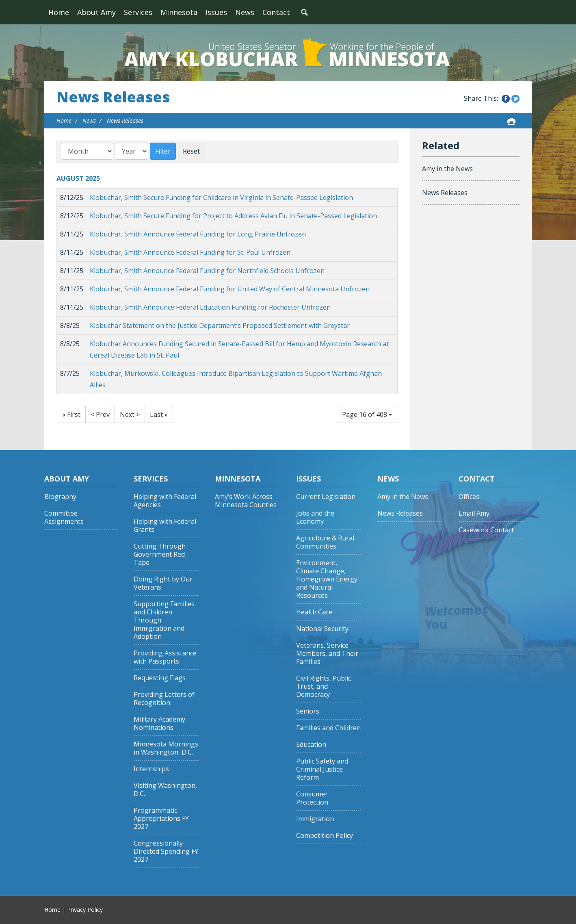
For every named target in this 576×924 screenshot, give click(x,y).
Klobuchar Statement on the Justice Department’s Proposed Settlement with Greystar (220, 325)
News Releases (113, 97)
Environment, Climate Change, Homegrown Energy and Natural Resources (327, 579)
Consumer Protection (312, 798)
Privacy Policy (85, 910)
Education (311, 745)
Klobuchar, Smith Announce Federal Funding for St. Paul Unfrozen (190, 252)
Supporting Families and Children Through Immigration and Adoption (164, 620)
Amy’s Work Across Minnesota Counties (246, 501)
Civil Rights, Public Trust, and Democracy (324, 686)
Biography (60, 497)
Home (59, 12)
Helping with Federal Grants (165, 526)
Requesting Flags (160, 678)
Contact (276, 12)
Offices (469, 497)
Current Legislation (326, 497)
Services (138, 12)
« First (71, 414)
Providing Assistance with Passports (165, 657)
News (245, 12)
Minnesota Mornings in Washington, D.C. (166, 748)
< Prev (100, 414)
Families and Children (328, 728)
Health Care (314, 612)
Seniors (308, 711)
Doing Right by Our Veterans (163, 583)
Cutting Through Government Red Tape (160, 554)
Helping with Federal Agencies (165, 501)
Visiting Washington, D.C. (165, 790)
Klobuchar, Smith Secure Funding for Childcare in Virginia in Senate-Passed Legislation (221, 197)
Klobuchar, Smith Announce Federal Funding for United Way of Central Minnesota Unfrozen (230, 289)
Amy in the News (447, 169)
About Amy (96, 12)
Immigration (315, 819)
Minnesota (179, 12)
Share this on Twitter (515, 99)
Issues (216, 12)
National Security (322, 629)
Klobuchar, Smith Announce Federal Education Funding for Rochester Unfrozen (210, 307)
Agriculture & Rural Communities (325, 542)
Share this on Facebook (506, 99)
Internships (151, 769)
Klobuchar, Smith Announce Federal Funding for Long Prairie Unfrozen (198, 234)
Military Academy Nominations (159, 723)
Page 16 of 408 (367, 414)
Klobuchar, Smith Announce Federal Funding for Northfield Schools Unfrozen (207, 271)
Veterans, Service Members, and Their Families (327, 654)
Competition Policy (325, 836)
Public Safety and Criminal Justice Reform (322, 769)
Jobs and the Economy (315, 517)
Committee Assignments (64, 517)
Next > (130, 414)
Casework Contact (486, 530)
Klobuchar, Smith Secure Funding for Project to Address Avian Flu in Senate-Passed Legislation (233, 216)
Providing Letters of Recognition (164, 699)
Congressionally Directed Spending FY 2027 (166, 851)
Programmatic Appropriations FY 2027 (161, 819)
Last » (159, 414)
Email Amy (474, 513)
